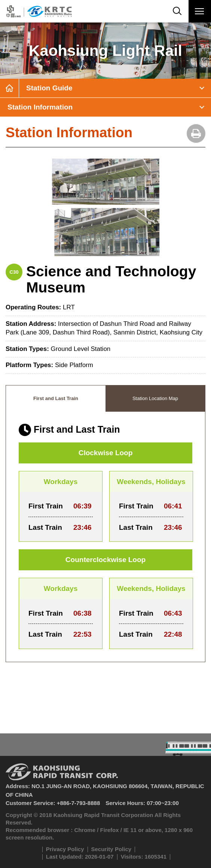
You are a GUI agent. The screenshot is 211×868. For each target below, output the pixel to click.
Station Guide (49, 88)
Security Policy (111, 849)
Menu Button (199, 13)
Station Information (40, 107)
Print (196, 133)
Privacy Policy (65, 849)
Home (9, 88)
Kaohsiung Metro (38, 11)
